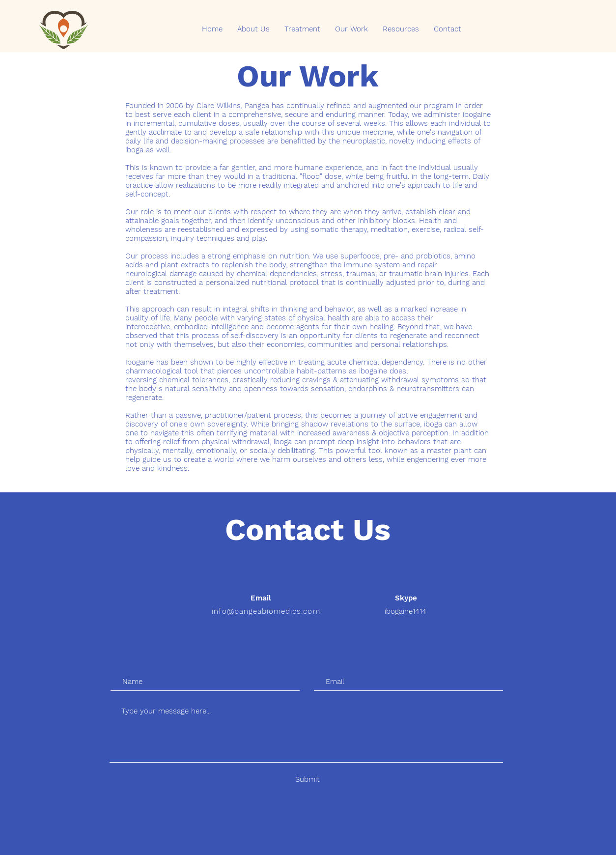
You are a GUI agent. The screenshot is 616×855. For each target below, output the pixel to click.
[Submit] (307, 780)
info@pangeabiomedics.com (266, 611)
